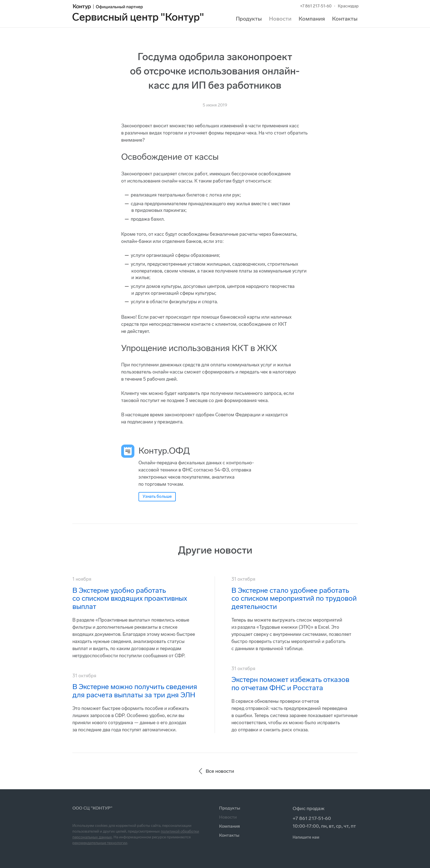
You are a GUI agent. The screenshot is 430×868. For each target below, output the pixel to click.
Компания (312, 19)
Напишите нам (306, 837)
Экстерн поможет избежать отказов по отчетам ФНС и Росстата (290, 684)
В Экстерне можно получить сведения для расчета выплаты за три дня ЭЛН (135, 691)
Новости (280, 19)
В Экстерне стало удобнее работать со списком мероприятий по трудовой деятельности (294, 599)
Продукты (249, 19)
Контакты (345, 19)
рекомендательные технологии (100, 843)
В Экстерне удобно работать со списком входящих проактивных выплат (130, 599)
